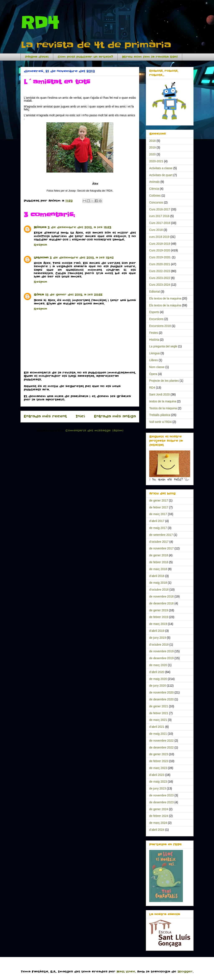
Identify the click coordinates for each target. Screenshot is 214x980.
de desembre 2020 (161, 699)
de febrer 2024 (159, 816)
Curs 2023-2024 (160, 285)
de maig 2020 (158, 679)
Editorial (155, 292)
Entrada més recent (45, 416)
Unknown (41, 258)
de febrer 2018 (159, 562)
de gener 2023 (159, 754)
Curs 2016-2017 (160, 209)
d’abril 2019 (157, 631)
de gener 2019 (159, 610)
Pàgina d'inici (37, 57)
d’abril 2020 (157, 672)
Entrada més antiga (115, 416)
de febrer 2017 (159, 507)
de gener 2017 (159, 500)
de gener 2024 (159, 809)
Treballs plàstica (160, 415)
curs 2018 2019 (159, 237)
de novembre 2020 (161, 692)
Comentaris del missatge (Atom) (94, 431)
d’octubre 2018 (159, 590)
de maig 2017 (158, 528)
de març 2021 (158, 720)
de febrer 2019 (159, 617)
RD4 (40, 23)
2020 (152, 154)
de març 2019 (158, 624)
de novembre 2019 (161, 651)
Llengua (154, 353)
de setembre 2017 (161, 535)
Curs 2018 (156, 230)
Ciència (154, 189)
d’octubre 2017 (159, 542)
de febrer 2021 (159, 713)
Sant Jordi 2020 (159, 394)
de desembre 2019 (161, 658)
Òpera (153, 374)
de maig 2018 (158, 583)
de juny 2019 (158, 638)
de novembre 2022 (161, 741)
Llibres (153, 360)
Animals (154, 182)
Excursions (156, 319)
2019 (152, 147)
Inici (80, 416)
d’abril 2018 (157, 576)
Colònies (155, 196)
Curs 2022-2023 (160, 271)
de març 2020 (158, 665)
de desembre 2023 (161, 802)
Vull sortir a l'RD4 (160, 422)
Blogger (185, 972)
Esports (154, 312)
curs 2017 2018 (159, 216)
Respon (40, 245)
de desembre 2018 (161, 603)
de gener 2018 (159, 555)
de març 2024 (158, 823)
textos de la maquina (163, 401)
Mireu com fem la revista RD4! (150, 57)
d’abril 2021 (157, 727)
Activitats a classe (161, 168)
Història (154, 340)
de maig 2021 (158, 734)
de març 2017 (158, 514)
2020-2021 (156, 161)
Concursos (156, 202)
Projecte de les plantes (164, 381)
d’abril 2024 (157, 830)
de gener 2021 (159, 706)
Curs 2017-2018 (160, 223)
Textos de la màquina (163, 408)
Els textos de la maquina (165, 298)
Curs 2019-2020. (160, 257)
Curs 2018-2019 (160, 244)
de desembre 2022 (161, 747)
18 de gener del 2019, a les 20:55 (74, 295)
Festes (154, 333)
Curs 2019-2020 (160, 250)
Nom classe (157, 367)
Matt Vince (126, 972)
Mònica (40, 227)
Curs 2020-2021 (160, 264)
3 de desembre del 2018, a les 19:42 (82, 258)
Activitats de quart (161, 175)
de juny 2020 (158, 686)
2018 (152, 141)
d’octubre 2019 (159, 645)
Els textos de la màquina (165, 305)
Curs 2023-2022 (160, 278)
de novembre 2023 (161, 795)
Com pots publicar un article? (85, 57)
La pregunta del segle (163, 346)
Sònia (39, 295)
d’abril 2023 (157, 775)
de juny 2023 (158, 788)
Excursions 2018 (160, 326)
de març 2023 (158, 768)
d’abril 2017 (157, 521)
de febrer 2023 (159, 761)
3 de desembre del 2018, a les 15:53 (80, 227)
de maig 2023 (158, 782)
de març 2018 (158, 569)
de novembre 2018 (161, 596)
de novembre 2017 (161, 548)
